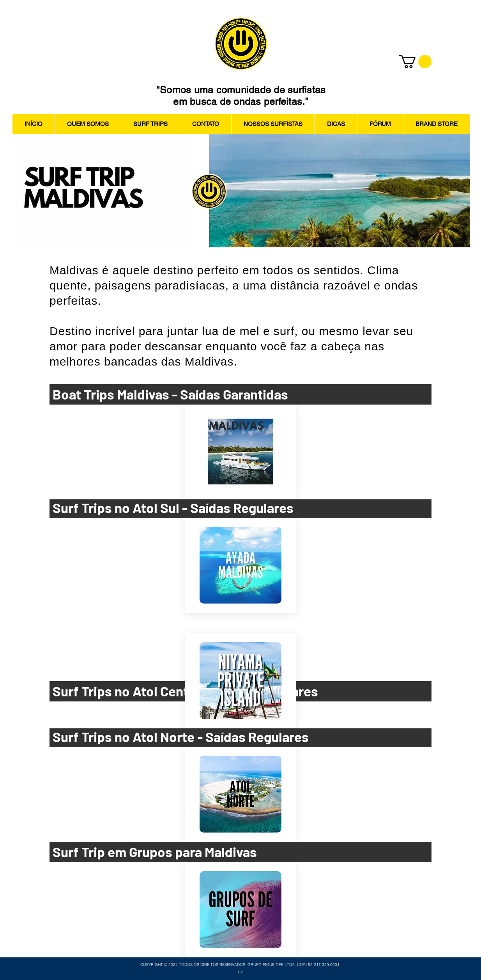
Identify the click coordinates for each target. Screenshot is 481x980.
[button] (415, 62)
